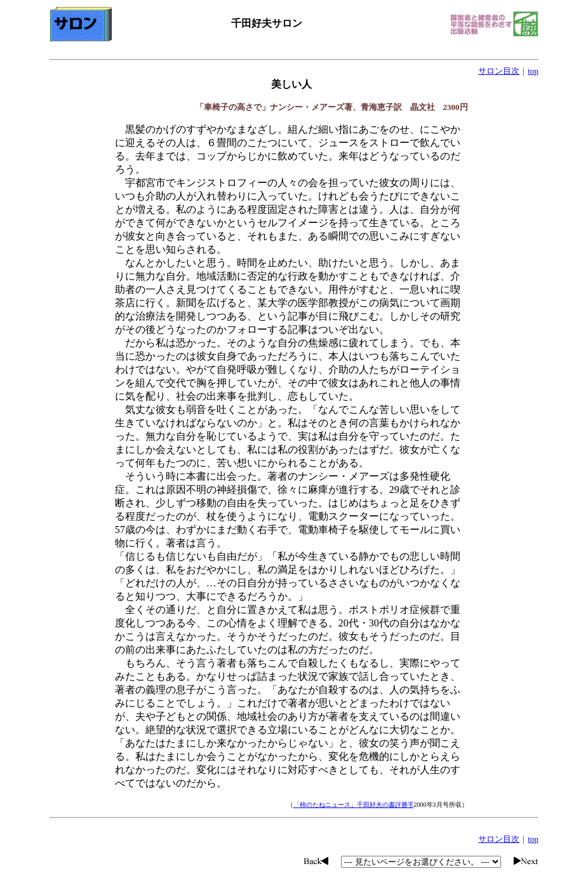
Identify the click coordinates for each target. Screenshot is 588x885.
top (533, 71)
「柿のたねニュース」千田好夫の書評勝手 (354, 805)
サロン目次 (499, 71)
